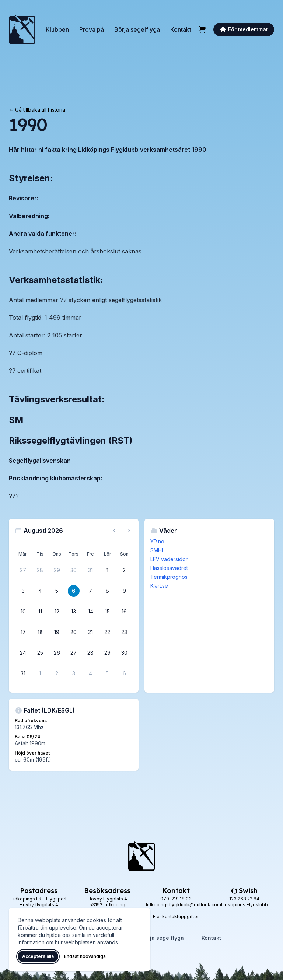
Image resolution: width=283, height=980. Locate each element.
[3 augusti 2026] (23, 591)
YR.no (157, 541)
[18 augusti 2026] (40, 632)
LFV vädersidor (169, 559)
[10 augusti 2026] (23, 612)
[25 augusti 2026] (40, 653)
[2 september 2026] (57, 673)
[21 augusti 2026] (91, 632)
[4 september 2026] (91, 673)
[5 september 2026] (107, 673)
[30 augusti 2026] (124, 653)
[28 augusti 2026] (91, 653)
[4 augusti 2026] (40, 591)
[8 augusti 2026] (107, 591)
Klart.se (159, 586)
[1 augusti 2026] (107, 570)
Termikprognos (169, 577)
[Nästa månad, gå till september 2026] (129, 531)
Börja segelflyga (137, 29)
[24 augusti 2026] (23, 653)
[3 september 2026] (74, 673)
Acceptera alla (38, 956)
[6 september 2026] (124, 673)
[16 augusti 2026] (124, 612)
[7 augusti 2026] (91, 591)
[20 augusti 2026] (74, 632)
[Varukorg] (202, 29)
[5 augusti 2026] (57, 591)
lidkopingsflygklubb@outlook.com (184, 905)
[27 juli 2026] (23, 570)
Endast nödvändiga (85, 956)
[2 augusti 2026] (124, 570)
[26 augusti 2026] (57, 653)
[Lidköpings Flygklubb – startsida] (22, 29)
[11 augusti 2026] (40, 612)
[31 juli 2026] (91, 570)
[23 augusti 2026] (124, 632)
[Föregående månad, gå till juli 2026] (114, 531)
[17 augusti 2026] (23, 632)
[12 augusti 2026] (57, 612)
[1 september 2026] (40, 673)
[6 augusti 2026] (74, 591)
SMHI (157, 550)
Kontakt (181, 29)
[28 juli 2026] (40, 570)
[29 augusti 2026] (107, 653)
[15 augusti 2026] (107, 612)
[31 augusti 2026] (23, 673)
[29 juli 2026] (57, 570)
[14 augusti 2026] (91, 612)
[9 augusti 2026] (124, 591)
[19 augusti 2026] (57, 632)
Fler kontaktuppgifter (176, 916)
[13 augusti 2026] (74, 612)
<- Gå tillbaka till (37, 110)
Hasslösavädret (169, 568)
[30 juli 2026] (74, 570)
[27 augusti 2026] (74, 653)
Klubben (57, 29)
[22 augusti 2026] (107, 632)
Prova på (92, 29)
